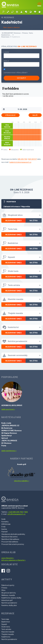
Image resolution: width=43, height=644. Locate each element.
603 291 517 (33, 159)
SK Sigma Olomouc (9, 433)
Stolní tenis (6, 627)
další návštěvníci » (9, 451)
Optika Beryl (6, 435)
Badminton (6, 622)
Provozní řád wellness (10, 542)
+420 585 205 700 (16, 512)
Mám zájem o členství (11, 27)
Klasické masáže (8, 632)
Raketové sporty (8, 585)
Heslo (6, 61)
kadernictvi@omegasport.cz (20, 162)
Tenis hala (5, 619)
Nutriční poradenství (9, 603)
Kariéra (4, 529)
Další (35, 115)
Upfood (5, 438)
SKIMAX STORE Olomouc (12, 430)
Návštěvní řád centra (9, 537)
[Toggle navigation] (39, 5)
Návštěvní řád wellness (10, 539)
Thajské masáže (8, 634)
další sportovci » (8, 409)
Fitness (4, 588)
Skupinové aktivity (9, 593)
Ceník (3, 519)
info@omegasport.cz (16, 514)
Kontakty (5, 522)
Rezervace (6, 37)
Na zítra (34, 220)
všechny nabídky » (22, 481)
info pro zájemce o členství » (13, 560)
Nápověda (26, 206)
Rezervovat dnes (13, 220)
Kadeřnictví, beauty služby (11, 598)
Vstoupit (21, 78)
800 (26, 512)
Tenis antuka (6, 629)
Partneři (5, 532)
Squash (4, 624)
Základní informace (12, 206)
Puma (4, 445)
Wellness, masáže (8, 595)
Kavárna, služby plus (9, 605)
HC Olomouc (6, 443)
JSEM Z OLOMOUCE (9, 440)
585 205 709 (22, 159)
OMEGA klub (6, 524)
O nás (3, 527)
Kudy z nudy (6, 423)
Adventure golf (7, 600)
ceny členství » (8, 558)
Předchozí (10, 115)
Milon (3, 590)
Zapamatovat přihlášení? (16, 73)
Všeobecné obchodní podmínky (13, 534)
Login (6, 52)
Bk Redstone (7, 428)
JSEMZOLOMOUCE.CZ (10, 425)
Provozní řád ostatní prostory (13, 544)
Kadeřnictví (6, 637)
